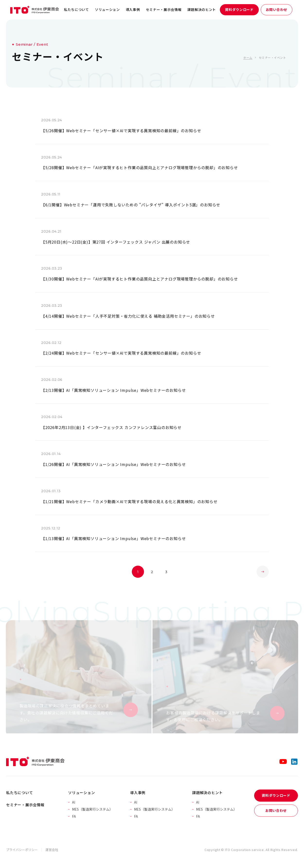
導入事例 (133, 9)
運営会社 (52, 850)
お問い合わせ (277, 9)
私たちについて (76, 9)
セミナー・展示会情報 (164, 9)
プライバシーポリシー (22, 850)
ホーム (248, 57)
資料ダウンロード (239, 9)
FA (74, 816)
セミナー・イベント (272, 57)
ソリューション (107, 9)
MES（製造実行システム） (92, 809)
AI (74, 802)
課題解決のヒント (202, 9)
